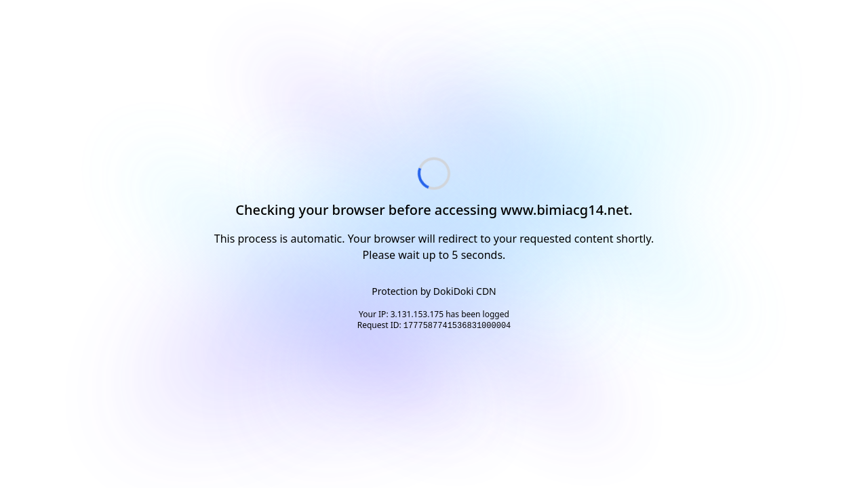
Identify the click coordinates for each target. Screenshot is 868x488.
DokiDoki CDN (465, 291)
